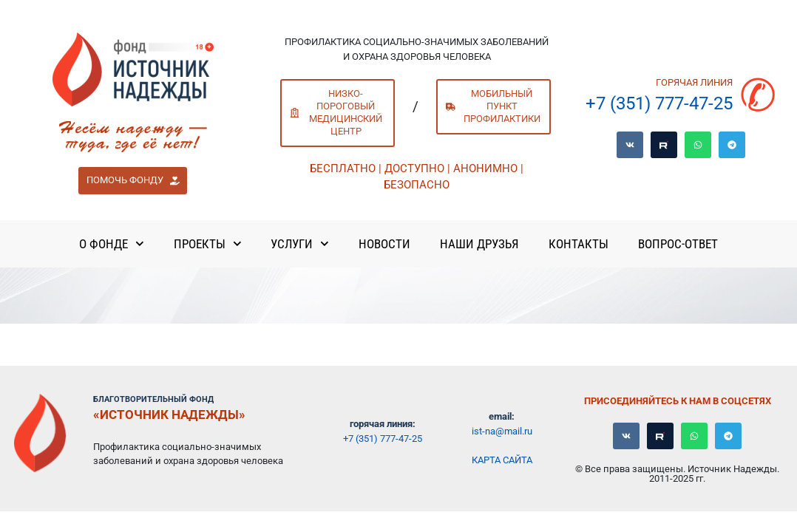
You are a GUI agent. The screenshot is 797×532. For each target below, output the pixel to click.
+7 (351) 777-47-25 (659, 103)
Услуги (300, 244)
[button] (133, 181)
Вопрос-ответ (678, 244)
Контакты (579, 244)
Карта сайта (502, 460)
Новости (384, 244)
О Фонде (112, 244)
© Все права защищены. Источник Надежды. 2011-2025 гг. (677, 474)
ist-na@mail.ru (502, 431)
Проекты (208, 244)
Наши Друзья (479, 244)
